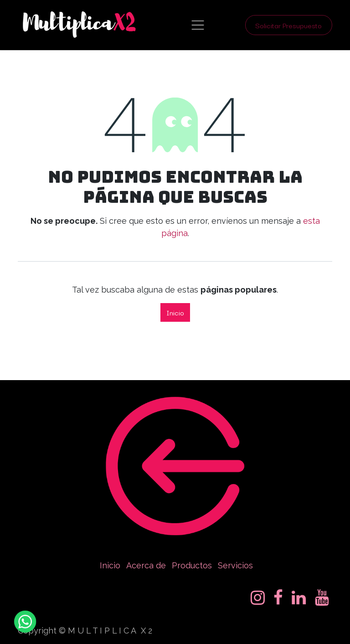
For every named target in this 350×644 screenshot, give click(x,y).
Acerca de (146, 565)
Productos (192, 565)
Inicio (175, 312)
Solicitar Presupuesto (288, 25)
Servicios (235, 565)
